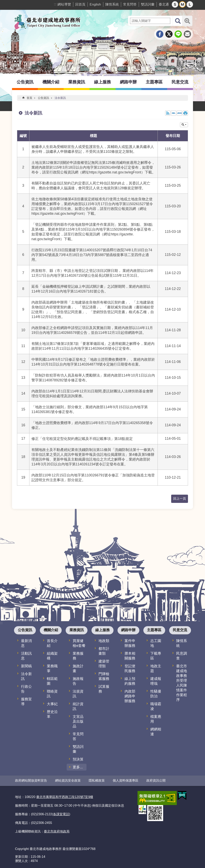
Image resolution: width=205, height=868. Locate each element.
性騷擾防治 (156, 694)
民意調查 (182, 656)
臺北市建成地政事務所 (47, 22)
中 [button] (182, 4)
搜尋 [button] (178, 21)
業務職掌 (52, 668)
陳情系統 (112, 4)
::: (55, 4)
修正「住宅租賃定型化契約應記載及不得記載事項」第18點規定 (82, 439)
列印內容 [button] (185, 113)
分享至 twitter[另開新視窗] (169, 34)
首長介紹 (52, 643)
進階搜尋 (187, 21)
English (95, 4)
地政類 (104, 641)
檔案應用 (156, 719)
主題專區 (154, 82)
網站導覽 (64, 4)
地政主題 (156, 668)
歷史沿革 (52, 714)
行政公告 (26, 689)
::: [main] (19, 98)
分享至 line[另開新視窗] (178, 34)
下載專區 (156, 656)
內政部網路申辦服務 (130, 696)
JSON (179, 113)
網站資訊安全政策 (68, 780)
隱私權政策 (97, 780)
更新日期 (21, 856)
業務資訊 (77, 82)
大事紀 (52, 704)
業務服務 (78, 656)
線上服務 (102, 82)
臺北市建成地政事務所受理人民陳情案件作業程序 (182, 683)
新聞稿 (26, 666)
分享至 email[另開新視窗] (187, 34)
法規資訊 (78, 694)
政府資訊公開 (156, 780)
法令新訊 (60, 98)
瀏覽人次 (21, 861)
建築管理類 (104, 664)
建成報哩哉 (156, 681)
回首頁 (80, 4)
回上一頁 (180, 499)
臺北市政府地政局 (57, 831)
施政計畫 (78, 668)
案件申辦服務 (130, 643)
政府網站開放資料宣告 (31, 780)
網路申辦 (128, 82)
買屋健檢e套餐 (79, 643)
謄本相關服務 (130, 656)
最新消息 (26, 643)
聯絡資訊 (52, 694)
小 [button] (175, 4)
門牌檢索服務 (104, 676)
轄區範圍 (52, 681)
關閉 (184, 125)
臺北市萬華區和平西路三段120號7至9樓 (65, 797)
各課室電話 (61, 814)
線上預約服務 (130, 681)
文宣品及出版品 (78, 721)
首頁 (29, 98)
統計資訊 (78, 706)
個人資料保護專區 (126, 780)
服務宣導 (26, 702)
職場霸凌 (156, 706)
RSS (168, 113)
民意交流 (180, 82)
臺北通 (164, 4)
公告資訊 (25, 82)
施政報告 (78, 681)
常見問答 (130, 4)
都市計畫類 (104, 651)
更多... (78, 767)
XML (174, 113)
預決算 (78, 759)
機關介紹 (51, 82)
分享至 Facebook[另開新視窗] (160, 34)
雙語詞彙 (148, 4)
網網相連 (156, 732)
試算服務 (104, 689)
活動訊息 (26, 656)
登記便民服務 (130, 668)
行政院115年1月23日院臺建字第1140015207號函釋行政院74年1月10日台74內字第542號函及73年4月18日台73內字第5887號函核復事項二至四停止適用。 (92, 255)
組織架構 (52, 656)
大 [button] (190, 4)
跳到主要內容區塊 (2, 2)
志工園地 (156, 643)
